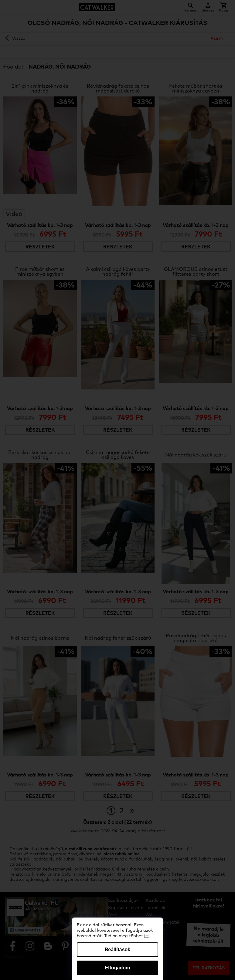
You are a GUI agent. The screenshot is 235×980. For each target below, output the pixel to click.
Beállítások (118, 950)
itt (147, 936)
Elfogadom (118, 968)
